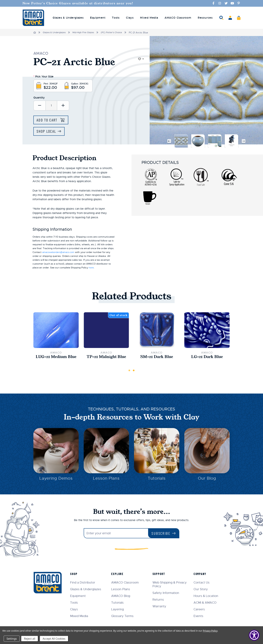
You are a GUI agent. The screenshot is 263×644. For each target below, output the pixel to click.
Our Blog (207, 480)
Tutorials (157, 480)
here (91, 268)
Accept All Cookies (54, 639)
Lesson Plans (106, 480)
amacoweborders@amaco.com (60, 253)
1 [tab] (129, 371)
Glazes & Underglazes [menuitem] (68, 18)
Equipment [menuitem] (98, 18)
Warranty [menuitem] (160, 606)
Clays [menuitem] (130, 18)
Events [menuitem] (199, 616)
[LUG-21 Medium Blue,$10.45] (56, 331)
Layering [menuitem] (119, 609)
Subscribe (161, 533)
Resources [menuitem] (205, 18)
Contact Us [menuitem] (202, 583)
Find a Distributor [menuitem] (84, 583)
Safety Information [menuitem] (167, 593)
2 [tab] (134, 371)
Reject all (30, 639)
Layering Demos (56, 480)
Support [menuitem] (160, 574)
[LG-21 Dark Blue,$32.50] (207, 331)
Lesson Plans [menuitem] (122, 589)
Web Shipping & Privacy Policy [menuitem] (170, 584)
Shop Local (47, 132)
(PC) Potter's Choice (114, 33)
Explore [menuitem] (119, 574)
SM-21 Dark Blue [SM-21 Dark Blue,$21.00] (157, 358)
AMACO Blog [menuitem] (122, 596)
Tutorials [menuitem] (119, 603)
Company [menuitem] (200, 574)
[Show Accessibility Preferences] (254, 635)
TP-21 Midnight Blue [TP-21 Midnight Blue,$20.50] (106, 358)
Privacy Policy (210, 631)
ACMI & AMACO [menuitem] (206, 603)
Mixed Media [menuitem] (149, 18)
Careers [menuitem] (200, 609)
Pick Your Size (43, 76)
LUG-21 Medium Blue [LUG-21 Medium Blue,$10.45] (56, 358)
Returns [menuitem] (159, 600)
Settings (12, 639)
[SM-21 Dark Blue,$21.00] (157, 331)
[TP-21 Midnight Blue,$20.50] (106, 331)
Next (244, 142)
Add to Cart (48, 120)
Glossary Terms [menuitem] (124, 616)
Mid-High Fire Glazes (85, 33)
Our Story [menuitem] (201, 589)
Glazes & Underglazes (55, 33)
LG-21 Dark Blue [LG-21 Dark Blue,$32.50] (207, 358)
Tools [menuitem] (116, 18)
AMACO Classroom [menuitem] (178, 18)
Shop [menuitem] (76, 574)
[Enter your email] (116, 533)
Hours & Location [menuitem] (206, 596)
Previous (169, 142)
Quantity (39, 98)
